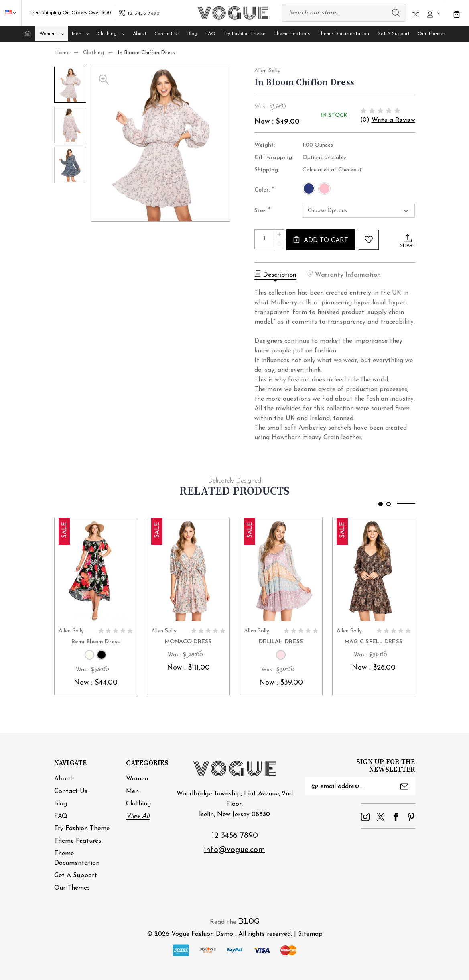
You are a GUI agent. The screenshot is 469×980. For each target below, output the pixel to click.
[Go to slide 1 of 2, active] (381, 504)
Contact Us (167, 34)
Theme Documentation (343, 34)
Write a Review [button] (393, 120)
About (140, 34)
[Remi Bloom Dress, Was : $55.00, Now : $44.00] (96, 570)
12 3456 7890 (235, 836)
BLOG (249, 922)
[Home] (28, 34)
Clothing (111, 34)
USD (14, 13)
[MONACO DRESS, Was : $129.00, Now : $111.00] (188, 570)
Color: (264, 190)
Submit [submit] (404, 786)
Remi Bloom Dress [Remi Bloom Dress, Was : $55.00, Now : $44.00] (96, 642)
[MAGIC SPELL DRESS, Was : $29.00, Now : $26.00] (374, 570)
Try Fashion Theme (245, 34)
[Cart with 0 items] (457, 14)
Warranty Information (344, 274)
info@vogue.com (234, 850)
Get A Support (393, 34)
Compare (416, 14)
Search (396, 13)
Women (52, 34)
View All (138, 816)
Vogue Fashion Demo (202, 934)
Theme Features (292, 34)
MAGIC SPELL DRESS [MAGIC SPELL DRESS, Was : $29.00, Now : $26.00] (374, 642)
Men (81, 34)
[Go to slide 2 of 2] (389, 504)
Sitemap (310, 934)
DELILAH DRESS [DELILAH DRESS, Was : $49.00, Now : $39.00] (281, 642)
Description (275, 274)
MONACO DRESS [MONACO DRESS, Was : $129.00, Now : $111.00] (188, 642)
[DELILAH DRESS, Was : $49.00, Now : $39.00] (281, 570)
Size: (263, 211)
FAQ (210, 34)
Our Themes (431, 34)
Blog (192, 34)
